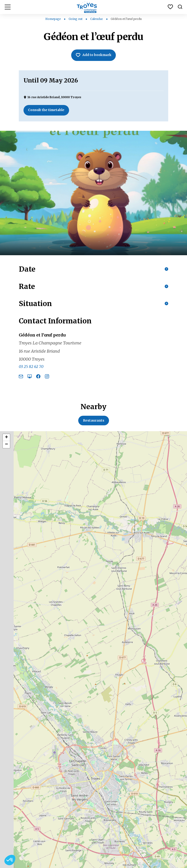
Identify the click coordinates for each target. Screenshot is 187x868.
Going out (76, 19)
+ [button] (6, 439)
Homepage (53, 19)
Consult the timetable (47, 110)
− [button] (6, 446)
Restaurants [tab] (94, 422)
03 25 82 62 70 (31, 368)
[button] (10, 860)
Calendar (97, 19)
